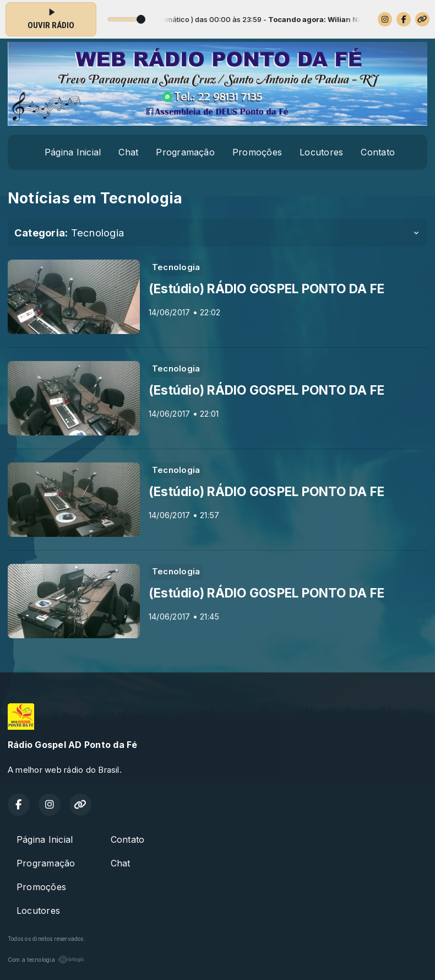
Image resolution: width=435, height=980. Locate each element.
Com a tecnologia (46, 960)
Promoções (257, 152)
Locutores (321, 152)
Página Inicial (73, 152)
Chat (128, 152)
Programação (185, 152)
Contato (378, 152)
